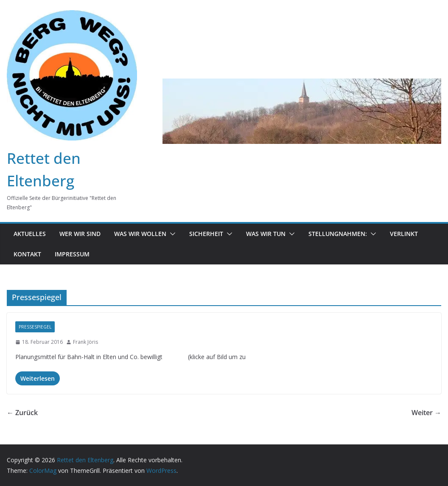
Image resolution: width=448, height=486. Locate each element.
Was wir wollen (140, 234)
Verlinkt (404, 234)
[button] (171, 234)
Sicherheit (206, 234)
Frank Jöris (85, 342)
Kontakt (27, 254)
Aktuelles (30, 234)
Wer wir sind (80, 234)
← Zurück (22, 413)
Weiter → (426, 413)
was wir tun (266, 234)
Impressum (72, 254)
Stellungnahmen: (338, 234)
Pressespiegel (35, 327)
